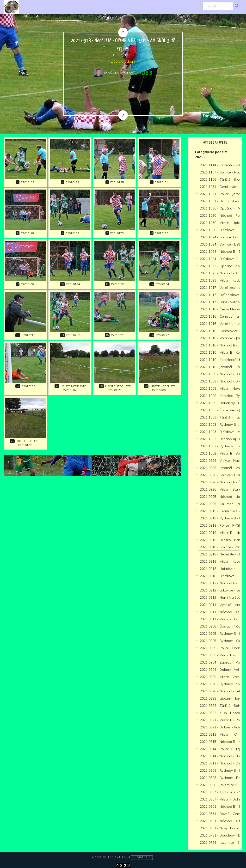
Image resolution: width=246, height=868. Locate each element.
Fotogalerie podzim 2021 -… (211, 154)
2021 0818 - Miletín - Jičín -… (221, 734)
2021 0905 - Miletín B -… (218, 655)
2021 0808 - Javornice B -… (221, 785)
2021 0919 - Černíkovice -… (221, 511)
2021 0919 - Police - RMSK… (222, 525)
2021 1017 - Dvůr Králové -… (222, 295)
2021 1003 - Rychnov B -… (220, 425)
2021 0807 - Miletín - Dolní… (221, 799)
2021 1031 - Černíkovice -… (221, 187)
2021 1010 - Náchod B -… (220, 345)
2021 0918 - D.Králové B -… (221, 576)
